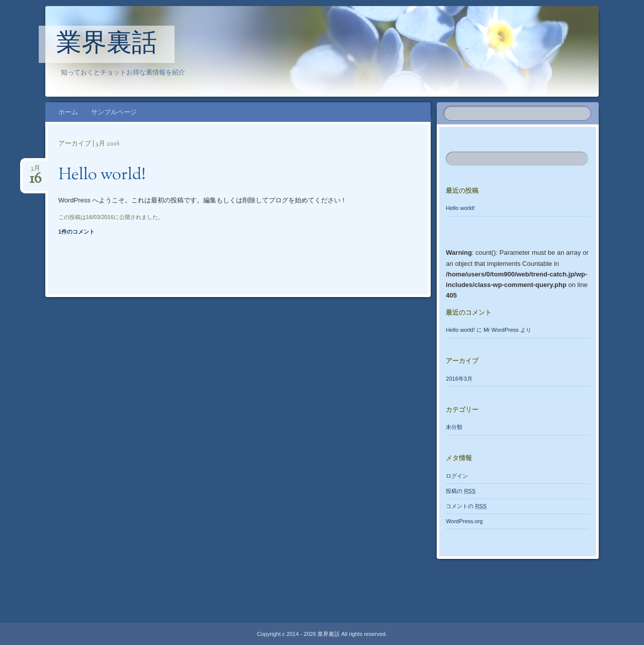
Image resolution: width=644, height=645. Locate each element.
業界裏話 (107, 45)
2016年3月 (459, 379)
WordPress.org (464, 521)
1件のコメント (76, 232)
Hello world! (102, 175)
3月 (35, 171)
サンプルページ (114, 112)
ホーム (68, 112)
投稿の (461, 491)
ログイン (457, 476)
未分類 (454, 427)
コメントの (466, 506)
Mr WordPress (501, 330)
